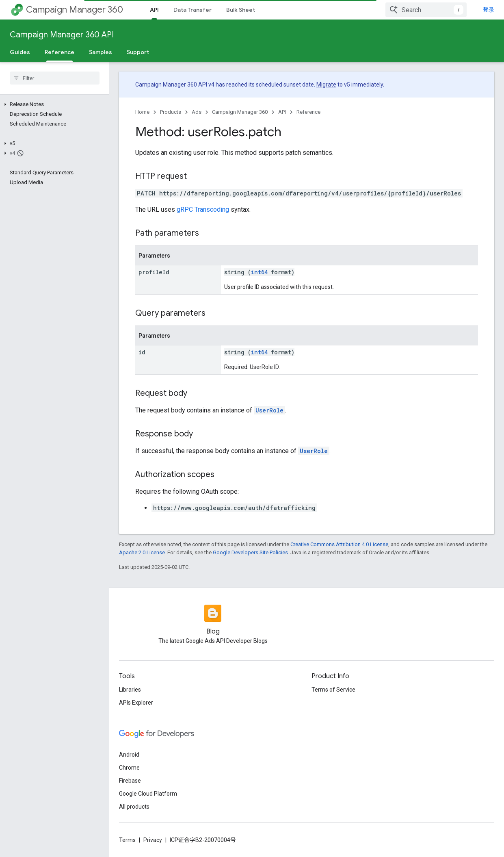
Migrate (326, 85)
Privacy (153, 840)
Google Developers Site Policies (250, 552)
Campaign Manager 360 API (62, 35)
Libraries (130, 690)
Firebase (130, 781)
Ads (197, 112)
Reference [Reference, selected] (59, 52)
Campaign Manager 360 (75, 10)
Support (138, 52)
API (282, 112)
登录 (489, 10)
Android (129, 755)
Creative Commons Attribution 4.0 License (339, 544)
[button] (53, 104)
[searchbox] (55, 78)
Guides (20, 52)
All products (134, 807)
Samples (101, 52)
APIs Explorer (136, 703)
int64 (259, 272)
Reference (308, 112)
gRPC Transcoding (203, 209)
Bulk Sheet (241, 10)
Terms (127, 840)
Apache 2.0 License (142, 552)
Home (142, 112)
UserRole (269, 410)
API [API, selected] (154, 10)
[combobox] (426, 10)
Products (171, 112)
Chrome (129, 768)
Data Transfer (193, 10)
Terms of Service (333, 690)
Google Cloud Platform (148, 794)
